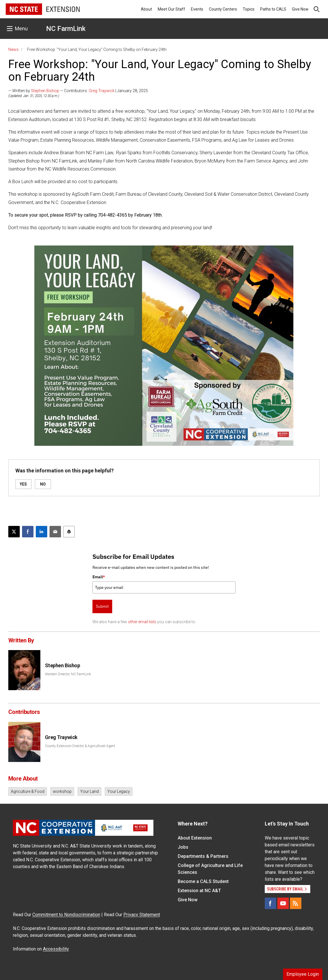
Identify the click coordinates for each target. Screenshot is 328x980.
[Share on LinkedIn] (42, 532)
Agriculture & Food (28, 791)
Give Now (300, 9)
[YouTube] (283, 903)
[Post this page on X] (14, 532)
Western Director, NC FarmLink (68, 674)
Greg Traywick (102, 91)
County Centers (223, 9)
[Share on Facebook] (28, 532)
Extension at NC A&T (199, 891)
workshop (62, 791)
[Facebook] (270, 903)
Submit (102, 606)
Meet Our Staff (171, 9)
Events (197, 9)
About (146, 9)
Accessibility (56, 949)
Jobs (183, 847)
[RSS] (296, 903)
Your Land (89, 791)
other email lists (142, 622)
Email (99, 577)
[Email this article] (55, 532)
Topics (249, 9)
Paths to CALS (273, 9)
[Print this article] (69, 532)
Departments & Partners (203, 856)
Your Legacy (119, 791)
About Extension (195, 838)
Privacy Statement (142, 915)
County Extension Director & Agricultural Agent (80, 746)
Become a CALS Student (203, 881)
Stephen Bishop (45, 91)
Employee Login (303, 974)
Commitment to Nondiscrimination (66, 915)
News (13, 50)
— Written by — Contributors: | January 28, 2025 (78, 91)
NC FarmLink (66, 29)
